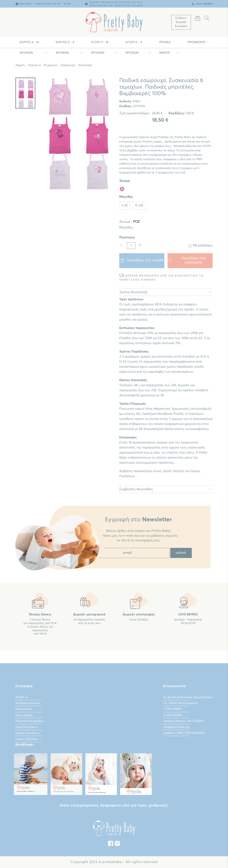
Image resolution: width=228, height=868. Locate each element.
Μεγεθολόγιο (201, 246)
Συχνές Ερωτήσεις (27, 733)
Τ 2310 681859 (173, 709)
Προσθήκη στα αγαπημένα (187, 260)
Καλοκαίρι (85, 65)
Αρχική (20, 65)
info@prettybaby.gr (176, 727)
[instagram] (117, 844)
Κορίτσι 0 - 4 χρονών (65, 44)
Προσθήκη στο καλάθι (142, 261)
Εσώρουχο (68, 65)
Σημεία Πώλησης (27, 739)
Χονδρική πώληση (28, 703)
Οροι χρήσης (24, 715)
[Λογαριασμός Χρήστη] (181, 22)
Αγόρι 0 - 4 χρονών (134, 44)
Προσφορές (196, 42)
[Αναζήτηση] (207, 19)
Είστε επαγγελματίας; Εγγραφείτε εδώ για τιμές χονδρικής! (114, 806)
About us (21, 697)
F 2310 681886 (173, 715)
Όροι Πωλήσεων (27, 727)
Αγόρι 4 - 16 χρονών (100, 44)
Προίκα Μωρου (165, 44)
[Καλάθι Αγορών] (198, 19)
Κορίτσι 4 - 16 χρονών (29, 44)
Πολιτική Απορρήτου (29, 721)
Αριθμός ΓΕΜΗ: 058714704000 (184, 733)
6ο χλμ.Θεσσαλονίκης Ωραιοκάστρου (188, 697)
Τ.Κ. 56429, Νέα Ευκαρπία (180, 703)
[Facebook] (111, 844)
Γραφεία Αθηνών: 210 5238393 (184, 721)
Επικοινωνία (24, 709)
